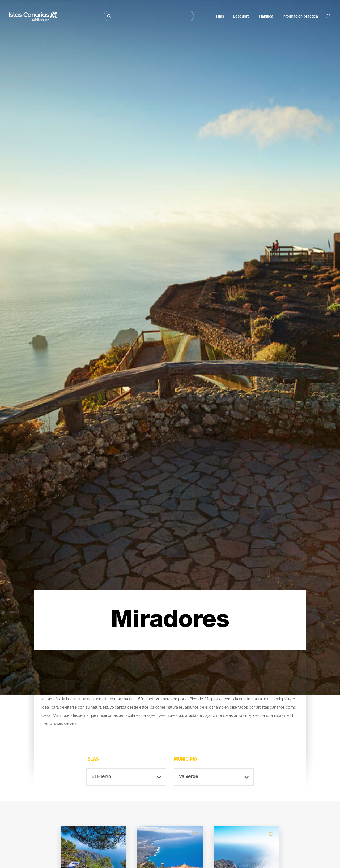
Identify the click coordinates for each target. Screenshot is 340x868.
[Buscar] (149, 16)
